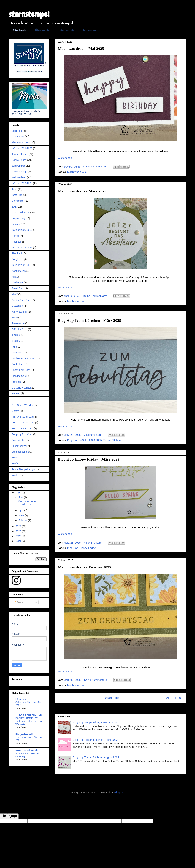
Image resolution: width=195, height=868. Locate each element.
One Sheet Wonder (22, 405)
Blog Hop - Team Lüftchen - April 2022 (95, 740)
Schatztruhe (18, 440)
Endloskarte (18, 364)
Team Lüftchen (112, 440)
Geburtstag (18, 137)
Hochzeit (17, 242)
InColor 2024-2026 (22, 248)
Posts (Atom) (128, 708)
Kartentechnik (19, 312)
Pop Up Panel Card (22, 428)
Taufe (15, 463)
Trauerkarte (18, 323)
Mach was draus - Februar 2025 (85, 567)
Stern (15, 318)
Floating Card (19, 376)
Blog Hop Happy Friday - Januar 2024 (95, 722)
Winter (15, 475)
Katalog (16, 393)
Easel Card (18, 288)
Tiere (14, 189)
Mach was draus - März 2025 (82, 191)
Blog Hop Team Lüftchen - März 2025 (90, 320)
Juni (21, 497)
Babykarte (17, 259)
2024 (19, 526)
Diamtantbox (19, 353)
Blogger (119, 792)
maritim (16, 224)
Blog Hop (73, 440)
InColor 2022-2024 (22, 183)
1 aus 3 (16, 335)
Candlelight (18, 201)
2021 (19, 541)
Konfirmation (19, 271)
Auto (14, 347)
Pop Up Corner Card (23, 423)
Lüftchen (21, 699)
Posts (18, 602)
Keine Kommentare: (95, 166)
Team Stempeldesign (23, 469)
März (22, 515)
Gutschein (17, 306)
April (21, 510)
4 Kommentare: (94, 543)
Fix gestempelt (24, 734)
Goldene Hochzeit (22, 388)
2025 (19, 493)
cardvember (18, 166)
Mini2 (15, 294)
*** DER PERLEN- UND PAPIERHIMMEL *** (29, 717)
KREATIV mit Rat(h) (27, 751)
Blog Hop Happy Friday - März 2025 (89, 459)
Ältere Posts (175, 698)
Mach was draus (77, 172)
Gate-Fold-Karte (21, 213)
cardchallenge (19, 172)
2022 (19, 536)
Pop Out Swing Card (23, 417)
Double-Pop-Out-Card (24, 358)
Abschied (17, 253)
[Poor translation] (13, 816)
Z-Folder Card (19, 329)
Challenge (17, 282)
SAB (14, 207)
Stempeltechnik (20, 452)
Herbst (15, 236)
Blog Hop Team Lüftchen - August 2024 (96, 757)
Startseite (20, 30)
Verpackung (18, 218)
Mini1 (15, 277)
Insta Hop (17, 195)
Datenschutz (66, 30)
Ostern (15, 411)
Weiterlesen (65, 158)
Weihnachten (19, 177)
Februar (23, 520)
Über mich (42, 30)
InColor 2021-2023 (22, 148)
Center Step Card (21, 300)
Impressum (91, 30)
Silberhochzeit (20, 446)
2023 (19, 531)
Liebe (15, 399)
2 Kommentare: (94, 435)
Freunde (16, 382)
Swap (15, 458)
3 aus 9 (16, 341)
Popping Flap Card (22, 434)
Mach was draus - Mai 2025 (81, 48)
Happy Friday (88, 548)
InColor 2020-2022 (22, 230)
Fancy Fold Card (21, 370)
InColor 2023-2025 (91, 440)
